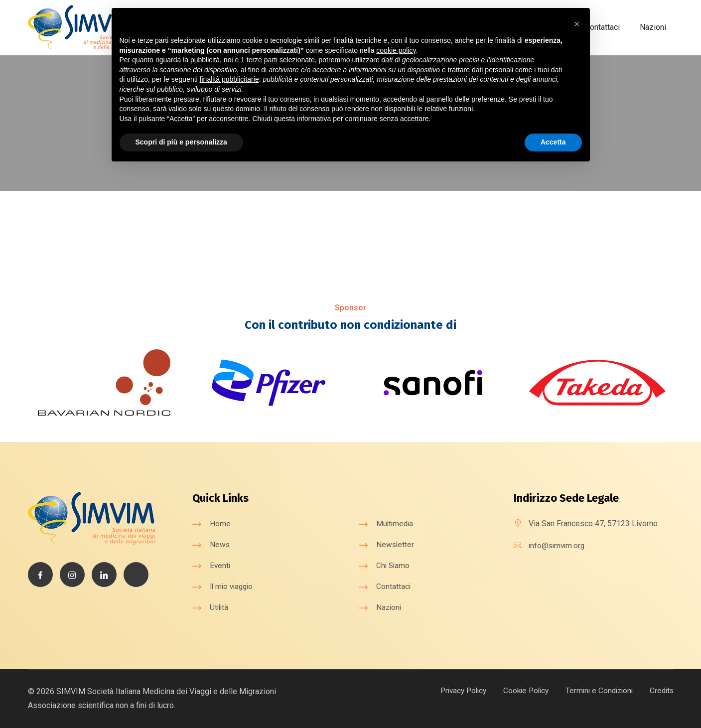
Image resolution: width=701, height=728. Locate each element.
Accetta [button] (553, 142)
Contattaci (602, 27)
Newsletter (396, 544)
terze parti (262, 60)
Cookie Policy (519, 690)
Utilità (220, 607)
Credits (661, 690)
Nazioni (653, 27)
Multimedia (396, 523)
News (220, 544)
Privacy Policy (453, 690)
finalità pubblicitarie (229, 79)
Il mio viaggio (233, 586)
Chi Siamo (394, 565)
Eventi (220, 565)
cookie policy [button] (396, 50)
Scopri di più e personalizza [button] (181, 142)
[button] (577, 24)
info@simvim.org (558, 545)
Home (220, 523)
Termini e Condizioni (596, 690)
